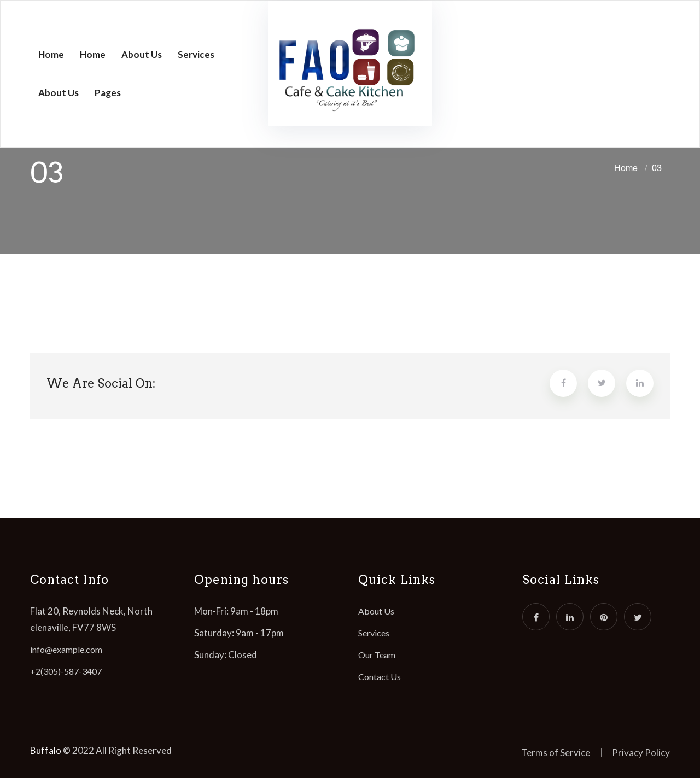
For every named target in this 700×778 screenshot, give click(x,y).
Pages (108, 93)
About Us (142, 54)
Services (196, 54)
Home (51, 54)
